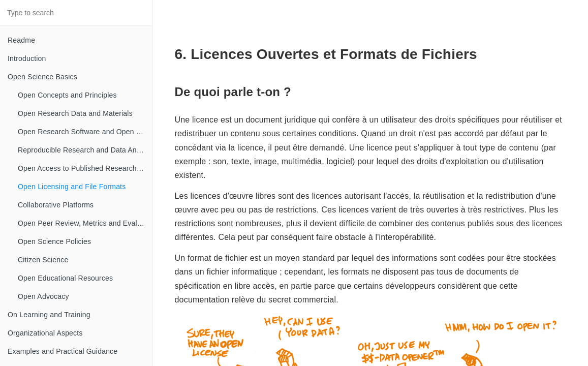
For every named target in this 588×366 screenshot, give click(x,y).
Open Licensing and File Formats (72, 187)
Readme (21, 40)
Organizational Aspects (45, 333)
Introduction (27, 58)
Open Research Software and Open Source (85, 132)
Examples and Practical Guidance (63, 351)
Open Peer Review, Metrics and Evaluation (85, 223)
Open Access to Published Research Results (85, 168)
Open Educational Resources (65, 278)
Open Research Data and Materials (75, 113)
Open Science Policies (54, 241)
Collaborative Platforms (56, 205)
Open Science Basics (42, 77)
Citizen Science (43, 260)
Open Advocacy (43, 296)
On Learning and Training (49, 315)
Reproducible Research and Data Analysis (85, 150)
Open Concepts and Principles (67, 95)
